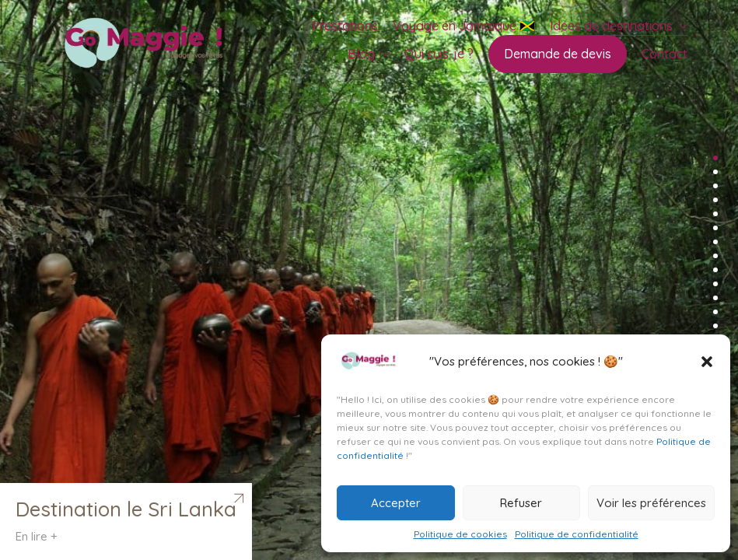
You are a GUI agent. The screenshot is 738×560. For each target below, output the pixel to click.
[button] (707, 362)
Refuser (521, 503)
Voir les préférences (651, 503)
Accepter (396, 503)
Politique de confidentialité (577, 534)
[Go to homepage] (148, 45)
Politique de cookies (460, 534)
